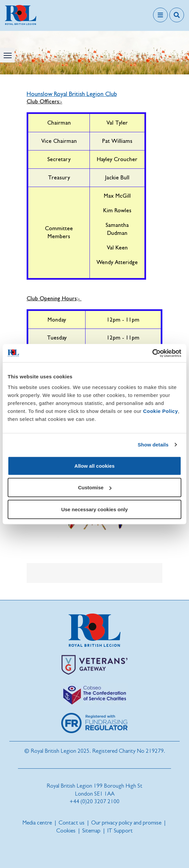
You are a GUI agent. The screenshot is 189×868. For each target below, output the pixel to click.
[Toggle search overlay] (177, 15)
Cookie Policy (161, 411)
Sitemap (91, 831)
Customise (95, 487)
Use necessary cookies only (94, 509)
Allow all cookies (95, 466)
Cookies (66, 831)
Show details (153, 445)
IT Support (120, 831)
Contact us (72, 823)
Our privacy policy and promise (126, 823)
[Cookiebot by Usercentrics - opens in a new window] (152, 353)
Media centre (37, 823)
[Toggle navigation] (160, 15)
